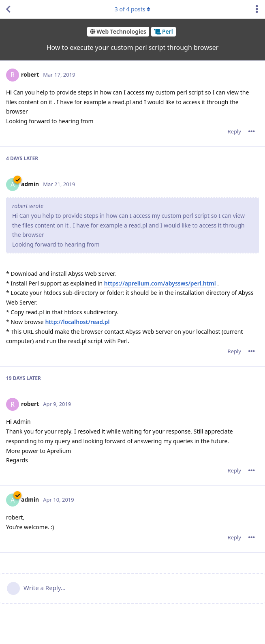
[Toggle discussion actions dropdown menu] (257, 9)
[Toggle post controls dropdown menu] (252, 131)
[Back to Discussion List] (8, 9)
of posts (132, 9)
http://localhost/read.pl (77, 322)
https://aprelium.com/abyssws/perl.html (160, 283)
